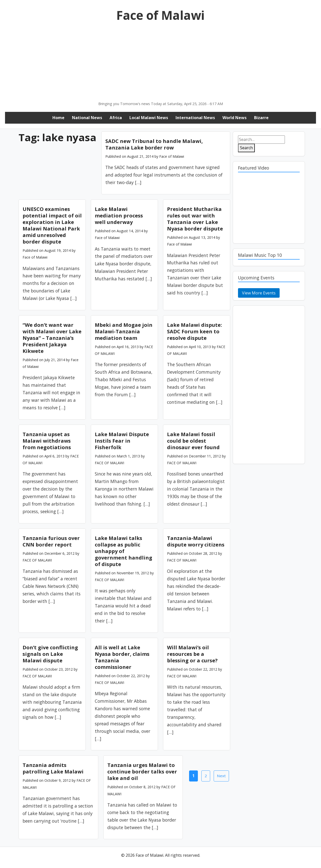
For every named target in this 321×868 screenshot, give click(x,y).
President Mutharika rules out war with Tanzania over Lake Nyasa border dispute (195, 219)
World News (234, 118)
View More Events (259, 293)
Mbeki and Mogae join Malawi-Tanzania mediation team (124, 331)
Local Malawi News (149, 118)
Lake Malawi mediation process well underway (119, 216)
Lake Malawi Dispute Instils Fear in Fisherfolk (122, 441)
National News (87, 118)
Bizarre (261, 118)
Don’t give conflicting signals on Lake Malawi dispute (50, 654)
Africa (116, 118)
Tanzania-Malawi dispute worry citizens (196, 541)
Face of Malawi (160, 15)
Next (221, 776)
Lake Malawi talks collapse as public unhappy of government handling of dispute (124, 551)
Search (246, 148)
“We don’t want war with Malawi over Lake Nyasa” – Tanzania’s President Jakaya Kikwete (52, 338)
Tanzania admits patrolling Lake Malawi (53, 768)
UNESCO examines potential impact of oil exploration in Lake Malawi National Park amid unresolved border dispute (52, 225)
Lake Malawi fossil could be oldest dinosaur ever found (193, 441)
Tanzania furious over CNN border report (51, 541)
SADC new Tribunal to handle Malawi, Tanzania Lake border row (154, 144)
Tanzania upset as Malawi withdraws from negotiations (47, 441)
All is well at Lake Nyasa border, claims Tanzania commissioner (122, 657)
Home (58, 118)
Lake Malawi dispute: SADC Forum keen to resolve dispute (194, 331)
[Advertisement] (160, 63)
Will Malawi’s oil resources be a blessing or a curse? (192, 654)
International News (195, 118)
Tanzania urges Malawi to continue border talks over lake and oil (142, 772)
